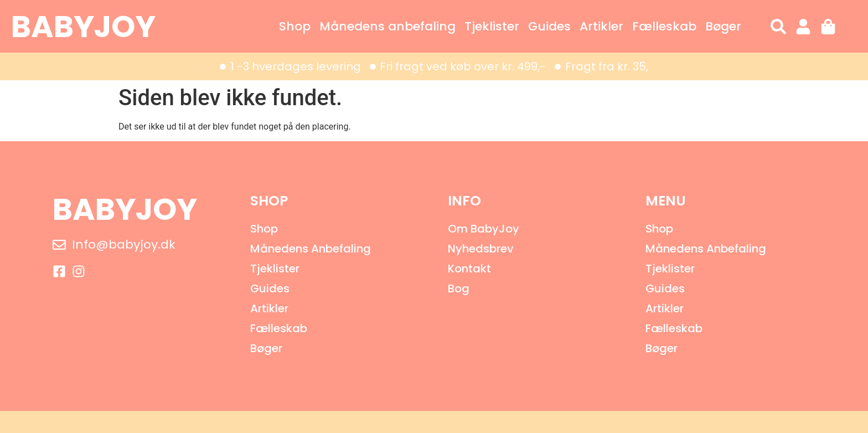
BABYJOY (83, 26)
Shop (295, 26)
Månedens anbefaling (387, 26)
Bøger (723, 26)
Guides (549, 26)
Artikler (601, 26)
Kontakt (469, 269)
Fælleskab (664, 26)
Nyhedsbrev (481, 249)
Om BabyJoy (484, 229)
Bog (459, 288)
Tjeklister (492, 26)
